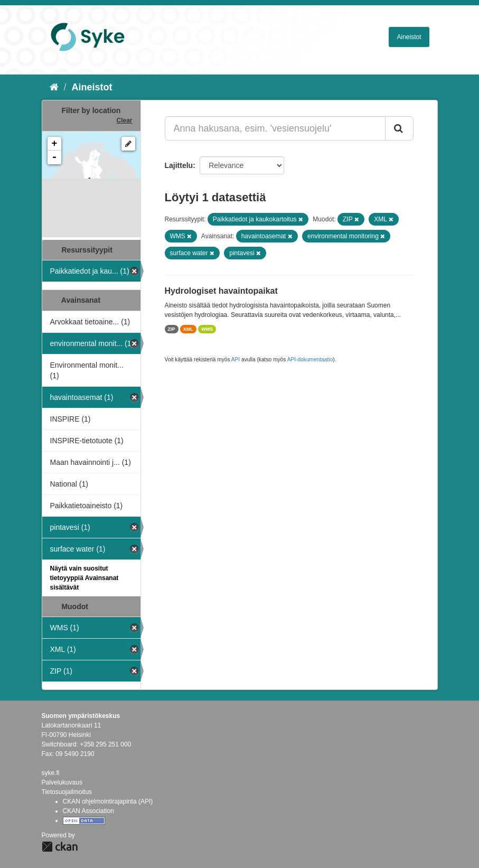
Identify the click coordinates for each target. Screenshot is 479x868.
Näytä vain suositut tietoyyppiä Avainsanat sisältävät (84, 578)
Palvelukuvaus (62, 782)
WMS (207, 329)
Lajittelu (179, 165)
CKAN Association (88, 811)
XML (188, 329)
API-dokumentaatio (310, 360)
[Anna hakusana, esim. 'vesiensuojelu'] (275, 128)
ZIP (172, 329)
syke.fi (51, 773)
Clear (124, 120)
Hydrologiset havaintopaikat (221, 291)
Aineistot (409, 37)
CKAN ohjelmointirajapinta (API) (108, 801)
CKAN (60, 847)
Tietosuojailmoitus (67, 792)
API (236, 360)
